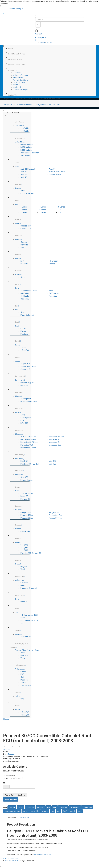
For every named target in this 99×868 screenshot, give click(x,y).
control (72, 811)
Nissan (18, 491)
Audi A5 (24, 177)
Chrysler (18, 258)
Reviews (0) (24, 818)
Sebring (52, 264)
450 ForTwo (26, 637)
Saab (17, 612)
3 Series (24, 212)
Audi (17, 166)
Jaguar (18, 361)
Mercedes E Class (28, 448)
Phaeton (24, 680)
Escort (23, 328)
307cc (25, 811)
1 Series (24, 207)
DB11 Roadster (27, 145)
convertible (35, 811)
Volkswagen (20, 669)
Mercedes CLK (27, 445)
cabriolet (45, 811)
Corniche (24, 583)
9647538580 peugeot (12, 811)
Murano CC (25, 499)
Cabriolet (40, 807)
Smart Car (19, 634)
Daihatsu (19, 275)
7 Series (43, 212)
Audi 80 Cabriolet (28, 169)
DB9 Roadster (26, 150)
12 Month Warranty (20, 82)
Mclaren (18, 412)
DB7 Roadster (26, 147)
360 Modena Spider (29, 291)
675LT (23, 420)
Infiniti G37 (25, 347)
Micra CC (24, 496)
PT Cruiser (53, 261)
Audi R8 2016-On (56, 174)
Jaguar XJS (25, 364)
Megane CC (25, 567)
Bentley (18, 188)
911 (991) (24, 548)
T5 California (26, 685)
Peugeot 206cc (27, 515)
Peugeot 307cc (55, 515)
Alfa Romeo (20, 126)
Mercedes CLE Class (29, 442)
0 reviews (7, 749)
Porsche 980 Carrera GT (31, 553)
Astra (23, 653)
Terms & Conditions (21, 80)
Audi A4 (24, 174)
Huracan (24, 385)
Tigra (23, 658)
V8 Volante (25, 156)
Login (43, 42)
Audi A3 (24, 172)
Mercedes (19, 434)
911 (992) (24, 545)
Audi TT (52, 169)
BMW (17, 204)
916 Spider (25, 128)
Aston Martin (20, 142)
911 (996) (24, 550)
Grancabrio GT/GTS (29, 401)
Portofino (53, 296)
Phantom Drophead (29, 588)
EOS (22, 674)
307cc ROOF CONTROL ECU (14, 771)
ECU (55, 807)
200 (22, 261)
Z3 (59, 210)
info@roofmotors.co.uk (43, 855)
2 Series (24, 210)
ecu (59, 811)
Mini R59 (52, 464)
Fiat (17, 310)
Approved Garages (20, 89)
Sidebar (6, 719)
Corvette (24, 245)
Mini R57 (52, 461)
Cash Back (17, 87)
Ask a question (11, 799)
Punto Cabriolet (27, 315)
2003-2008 (63, 807)
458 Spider (25, 293)
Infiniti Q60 (25, 350)
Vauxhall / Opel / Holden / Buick (27, 650)
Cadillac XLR (26, 229)
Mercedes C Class (28, 439)
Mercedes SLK (55, 442)
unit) (80, 811)
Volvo (17, 696)
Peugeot (18, 510)
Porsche (18, 542)
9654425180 (87, 807)
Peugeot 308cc (55, 518)
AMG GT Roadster (28, 437)
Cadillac (18, 223)
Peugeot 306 (54, 512)
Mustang (24, 334)
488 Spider (25, 296)
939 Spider (25, 131)
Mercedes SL (54, 439)
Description (11, 818)
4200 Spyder (26, 399)
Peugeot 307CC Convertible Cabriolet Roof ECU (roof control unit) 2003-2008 (32, 105)
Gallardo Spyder (27, 383)
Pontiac (18, 529)
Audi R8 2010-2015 (57, 172)
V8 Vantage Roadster (30, 153)
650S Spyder (26, 418)
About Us (17, 73)
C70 (22, 699)
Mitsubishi (19, 475)
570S (23, 415)
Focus (23, 331)
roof (53, 811)
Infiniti (18, 345)
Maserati (19, 396)
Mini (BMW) (20, 459)
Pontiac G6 (25, 531)
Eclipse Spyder (27, 480)
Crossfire (24, 264)
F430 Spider (54, 293)
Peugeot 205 (26, 512)
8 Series (62, 207)
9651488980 (75, 807)
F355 (51, 291)
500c (23, 312)
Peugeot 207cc (27, 518)
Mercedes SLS (55, 445)
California (25, 299)
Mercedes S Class (57, 437)
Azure (23, 191)
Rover (17, 599)
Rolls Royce (20, 580)
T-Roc (23, 683)
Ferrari (18, 288)
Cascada (24, 655)
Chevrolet (19, 239)
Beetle (23, 672)
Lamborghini (20, 380)
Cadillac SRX (26, 226)
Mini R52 (24, 461)
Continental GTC (27, 193)
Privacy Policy (18, 77)
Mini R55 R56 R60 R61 (30, 464)
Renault (18, 564)
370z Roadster (27, 493)
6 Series (43, 210)
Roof (48, 807)
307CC (20, 807)
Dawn (23, 586)
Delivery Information (21, 75)
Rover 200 (25, 602)
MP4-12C (24, 423)
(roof (65, 811)
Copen (23, 277)
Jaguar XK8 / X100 (28, 366)
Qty (4, 783)
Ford (17, 326)
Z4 (59, 212)
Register (49, 42)
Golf (22, 677)
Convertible (30, 807)
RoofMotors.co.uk (12, 861)
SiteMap (16, 85)
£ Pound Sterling (16, 9)
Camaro (24, 242)
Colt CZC (24, 477)
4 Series (43, 207)
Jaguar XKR (25, 369)
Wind (23, 569)
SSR (22, 248)
